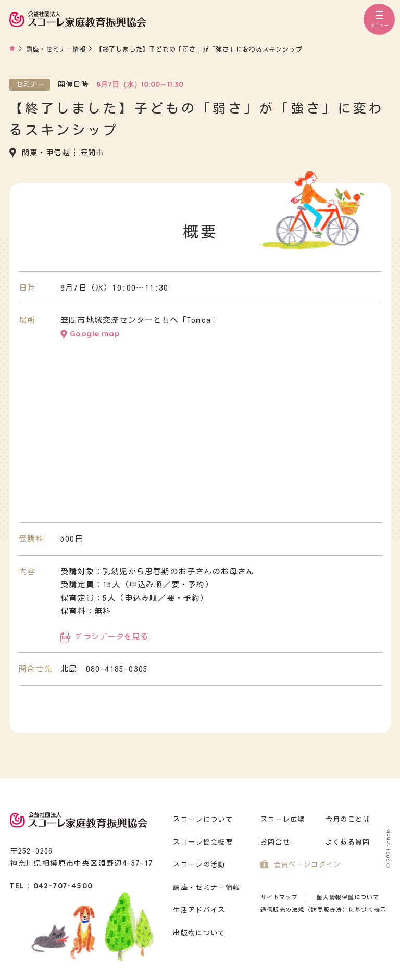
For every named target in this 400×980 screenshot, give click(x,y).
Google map (95, 334)
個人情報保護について (348, 897)
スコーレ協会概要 (203, 842)
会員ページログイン (308, 865)
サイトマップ (279, 897)
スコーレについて (203, 819)
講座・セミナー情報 (207, 888)
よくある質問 (348, 842)
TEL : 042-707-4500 (51, 886)
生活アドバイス (199, 910)
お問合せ (275, 842)
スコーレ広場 (283, 819)
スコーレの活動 (199, 865)
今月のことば (348, 819)
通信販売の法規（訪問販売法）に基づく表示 (323, 909)
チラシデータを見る (112, 637)
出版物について (199, 933)
